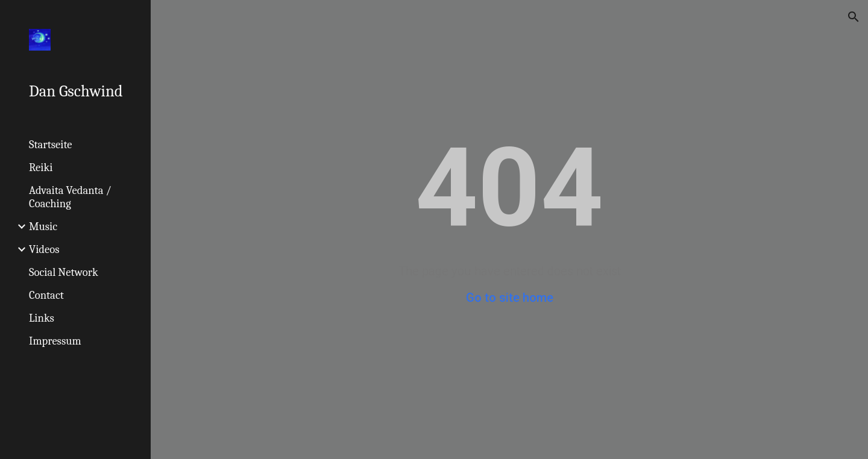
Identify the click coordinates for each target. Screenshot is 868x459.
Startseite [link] (51, 145)
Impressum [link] (55, 341)
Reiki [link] (41, 167)
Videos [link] (44, 249)
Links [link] (42, 318)
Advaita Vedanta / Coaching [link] (70, 197)
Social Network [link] (64, 272)
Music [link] (43, 226)
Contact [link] (46, 295)
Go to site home (510, 298)
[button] (854, 17)
